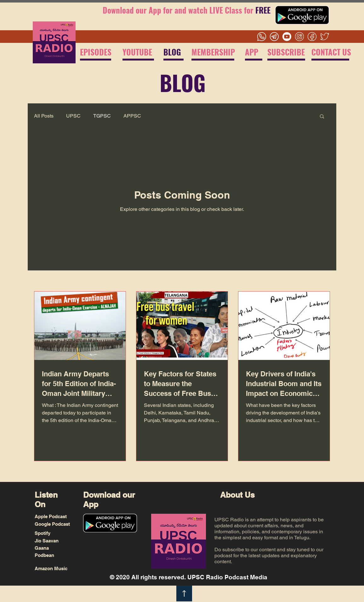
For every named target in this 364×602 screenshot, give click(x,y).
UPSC (73, 116)
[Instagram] (299, 37)
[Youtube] (287, 37)
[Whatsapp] (262, 37)
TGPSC (102, 116)
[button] (322, 117)
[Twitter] (325, 37)
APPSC (132, 116)
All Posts (44, 116)
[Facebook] (312, 37)
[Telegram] (274, 37)
